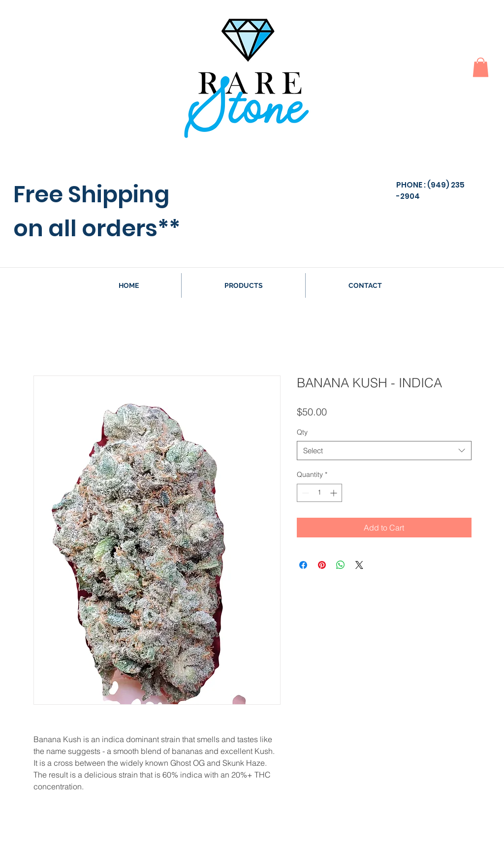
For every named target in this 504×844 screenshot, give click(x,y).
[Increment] (334, 493)
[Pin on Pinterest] (322, 565)
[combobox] (384, 451)
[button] (481, 67)
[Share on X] (359, 565)
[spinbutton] (319, 493)
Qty (302, 432)
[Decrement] (304, 493)
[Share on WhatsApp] (341, 565)
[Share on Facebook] (303, 565)
